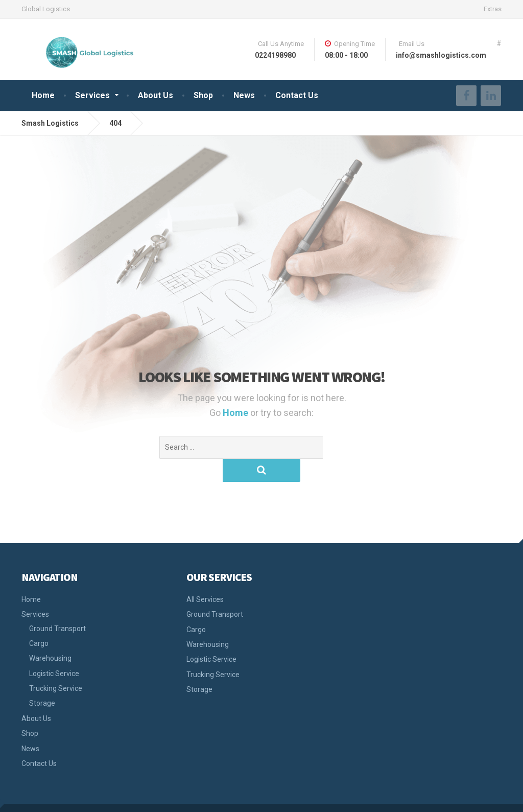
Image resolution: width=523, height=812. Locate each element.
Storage (42, 680)
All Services (205, 576)
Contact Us (297, 95)
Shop (203, 95)
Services (92, 95)
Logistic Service (54, 651)
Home (43, 95)
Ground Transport (57, 606)
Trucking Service (56, 665)
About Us (156, 95)
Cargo (39, 620)
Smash (33, 796)
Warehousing (50, 635)
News (244, 95)
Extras (493, 9)
